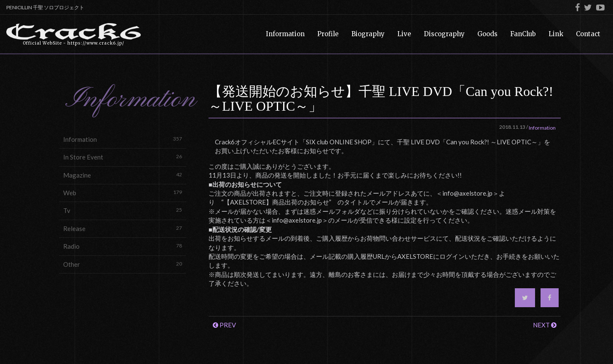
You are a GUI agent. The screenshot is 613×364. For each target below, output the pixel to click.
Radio (123, 246)
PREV (224, 325)
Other (123, 264)
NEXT (545, 325)
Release (123, 228)
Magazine (123, 175)
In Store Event (123, 157)
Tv (123, 210)
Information (123, 139)
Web (123, 193)
